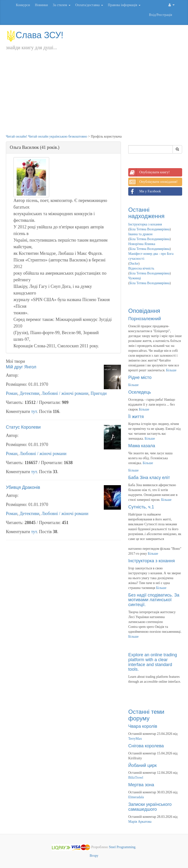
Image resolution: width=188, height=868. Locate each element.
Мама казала (142, 446)
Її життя (136, 417)
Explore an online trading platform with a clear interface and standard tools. (153, 662)
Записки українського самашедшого (150, 807)
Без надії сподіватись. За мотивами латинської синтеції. (154, 600)
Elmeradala (136, 797)
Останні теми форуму (146, 715)
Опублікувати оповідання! (153, 182)
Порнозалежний (145, 319)
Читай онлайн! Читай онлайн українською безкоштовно (47, 136)
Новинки (41, 5)
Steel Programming (122, 847)
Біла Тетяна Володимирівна (150, 229)
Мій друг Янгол (21, 367)
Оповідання (144, 311)
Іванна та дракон (140, 234)
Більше (171, 370)
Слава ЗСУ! (35, 35)
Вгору (94, 856)
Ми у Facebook (145, 191)
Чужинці (135, 278)
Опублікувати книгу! (149, 172)
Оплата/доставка (89, 5)
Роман (12, 393)
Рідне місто (140, 377)
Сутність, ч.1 (141, 507)
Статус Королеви (23, 427)
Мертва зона (141, 785)
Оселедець (140, 392)
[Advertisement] (94, 97)
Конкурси (23, 5)
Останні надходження (146, 213)
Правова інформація (124, 5)
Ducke (134, 264)
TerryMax (135, 739)
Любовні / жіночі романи (65, 393)
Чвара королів (143, 726)
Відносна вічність (141, 268)
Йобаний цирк (142, 765)
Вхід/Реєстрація (161, 15)
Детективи (29, 393)
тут (34, 411)
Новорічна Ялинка (142, 244)
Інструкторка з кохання (145, 224)
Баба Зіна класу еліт (149, 478)
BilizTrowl (136, 778)
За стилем (61, 5)
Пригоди (99, 393)
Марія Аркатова (140, 822)
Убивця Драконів (23, 487)
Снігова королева (146, 746)
